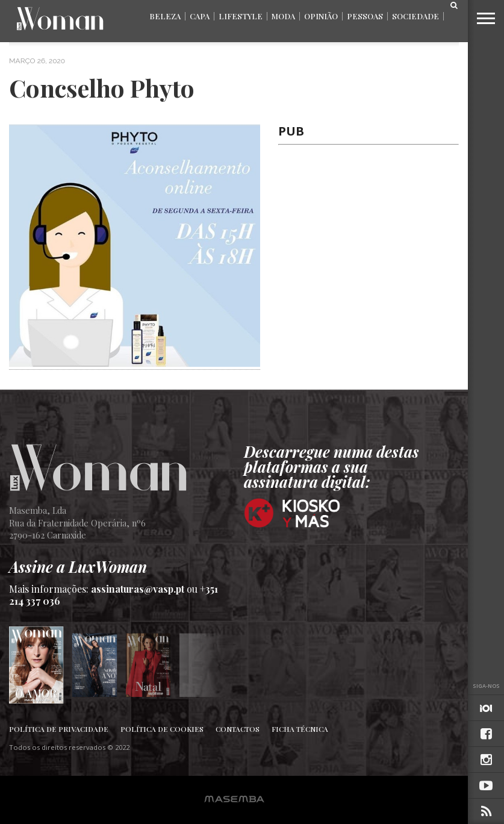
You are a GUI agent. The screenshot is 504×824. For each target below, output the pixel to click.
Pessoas (365, 16)
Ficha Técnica (300, 729)
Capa (200, 16)
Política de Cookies (162, 729)
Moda (283, 16)
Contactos (238, 729)
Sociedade (415, 16)
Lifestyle (241, 16)
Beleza (165, 16)
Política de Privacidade (59, 729)
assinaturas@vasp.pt (138, 589)
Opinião (321, 16)
